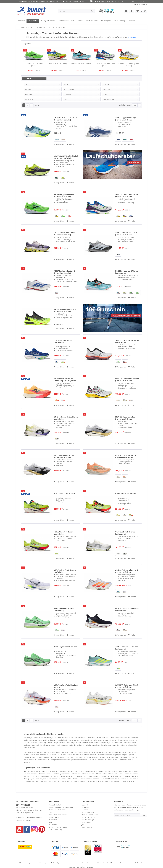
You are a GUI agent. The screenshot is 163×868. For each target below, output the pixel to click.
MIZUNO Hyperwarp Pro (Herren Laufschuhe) (125, 418)
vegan (66, 99)
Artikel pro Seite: (125, 105)
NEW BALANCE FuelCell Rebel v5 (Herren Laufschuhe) (66, 157)
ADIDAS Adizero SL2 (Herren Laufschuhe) (127, 648)
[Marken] (81, 21)
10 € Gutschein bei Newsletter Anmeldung (106, 1)
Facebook (85, 805)
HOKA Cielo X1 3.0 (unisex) (58, 64)
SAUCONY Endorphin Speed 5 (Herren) (129, 65)
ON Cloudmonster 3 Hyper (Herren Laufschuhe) (65, 234)
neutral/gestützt (69, 89)
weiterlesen (132, 37)
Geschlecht (107, 84)
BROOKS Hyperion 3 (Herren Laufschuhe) (127, 272)
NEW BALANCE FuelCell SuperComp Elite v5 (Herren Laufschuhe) (65, 380)
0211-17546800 (23, 805)
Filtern (27, 78)
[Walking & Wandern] (48, 21)
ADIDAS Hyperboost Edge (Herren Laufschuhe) (126, 119)
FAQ (50, 812)
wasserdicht (29, 99)
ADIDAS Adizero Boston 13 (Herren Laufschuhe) (65, 272)
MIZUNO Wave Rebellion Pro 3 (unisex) (66, 686)
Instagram (85, 807)
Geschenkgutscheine (89, 817)
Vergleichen (59, 144)
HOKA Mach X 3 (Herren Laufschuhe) (63, 533)
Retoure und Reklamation (58, 810)
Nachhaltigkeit (87, 822)
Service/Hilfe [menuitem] (140, 4)
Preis (27, 84)
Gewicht (106, 94)
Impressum (53, 825)
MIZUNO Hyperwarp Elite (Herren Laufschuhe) (64, 456)
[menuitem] (76, 11)
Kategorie (28, 89)
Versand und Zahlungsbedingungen (61, 807)
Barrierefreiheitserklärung (58, 827)
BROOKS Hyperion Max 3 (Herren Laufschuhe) (64, 195)
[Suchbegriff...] (76, 11)
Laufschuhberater (88, 812)
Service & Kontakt (55, 805)
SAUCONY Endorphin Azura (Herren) (105, 65)
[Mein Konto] (132, 11)
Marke (66, 84)
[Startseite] (21, 21)
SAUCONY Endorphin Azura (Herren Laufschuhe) (127, 195)
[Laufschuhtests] (92, 21)
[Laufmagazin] (106, 21)
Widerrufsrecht (54, 817)
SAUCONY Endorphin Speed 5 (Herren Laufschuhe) (127, 380)
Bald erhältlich (87, 827)
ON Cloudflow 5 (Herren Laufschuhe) (125, 533)
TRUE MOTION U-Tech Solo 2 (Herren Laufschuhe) (65, 119)
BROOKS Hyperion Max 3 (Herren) (34, 65)
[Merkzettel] (126, 11)
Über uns (85, 810)
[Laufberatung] (119, 21)
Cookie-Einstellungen (56, 830)
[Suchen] (93, 11)
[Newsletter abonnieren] (144, 815)
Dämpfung (107, 89)
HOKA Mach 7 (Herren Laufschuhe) (63, 341)
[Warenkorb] (141, 11)
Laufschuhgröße (108, 99)
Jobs (83, 825)
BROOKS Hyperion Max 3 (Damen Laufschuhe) (125, 456)
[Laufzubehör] (64, 21)
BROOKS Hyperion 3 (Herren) (81, 64)
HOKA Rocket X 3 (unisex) (126, 494)
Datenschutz (53, 820)
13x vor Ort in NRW (136, 1)
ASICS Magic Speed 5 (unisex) (65, 647)
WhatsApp (33, 813)
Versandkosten (51, 863)
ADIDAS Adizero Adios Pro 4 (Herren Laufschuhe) (127, 571)
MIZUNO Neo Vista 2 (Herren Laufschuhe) (127, 610)
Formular (19, 813)
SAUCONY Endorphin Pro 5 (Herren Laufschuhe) (65, 310)
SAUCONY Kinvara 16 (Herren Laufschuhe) (127, 341)
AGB (50, 822)
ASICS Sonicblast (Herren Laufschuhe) (64, 610)
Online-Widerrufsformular (58, 815)
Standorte (27, 820)
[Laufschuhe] (33, 21)
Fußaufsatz (68, 94)
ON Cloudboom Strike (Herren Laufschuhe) (66, 418)
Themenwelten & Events (90, 815)
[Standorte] (132, 21)
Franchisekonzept (88, 820)
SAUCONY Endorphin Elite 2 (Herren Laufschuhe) (127, 686)
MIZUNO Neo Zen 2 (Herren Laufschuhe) (65, 571)
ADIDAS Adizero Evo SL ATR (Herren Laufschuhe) (126, 234)
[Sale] (73, 21)
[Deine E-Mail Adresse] (127, 815)
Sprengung (29, 94)
